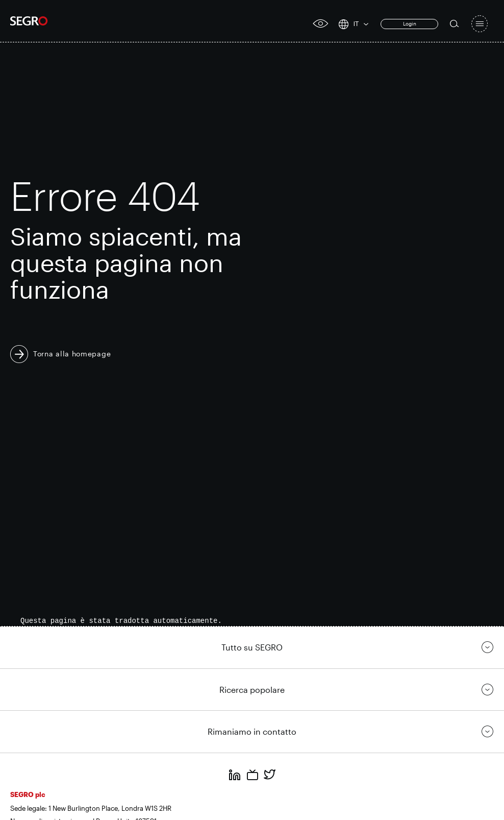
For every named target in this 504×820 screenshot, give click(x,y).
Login (410, 23)
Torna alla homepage (72, 354)
